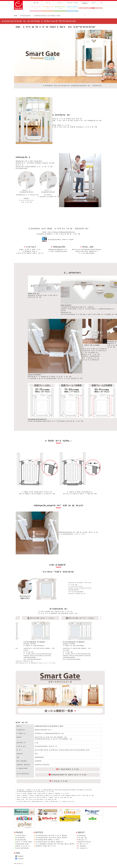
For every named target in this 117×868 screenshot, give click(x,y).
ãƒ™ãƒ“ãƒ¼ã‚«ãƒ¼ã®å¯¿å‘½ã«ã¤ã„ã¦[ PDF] (57, 845)
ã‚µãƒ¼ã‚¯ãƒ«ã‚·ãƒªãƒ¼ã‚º (48, 8)
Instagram (41, 867)
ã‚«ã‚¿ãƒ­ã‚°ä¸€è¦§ (21, 850)
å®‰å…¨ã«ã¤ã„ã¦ (24, 857)
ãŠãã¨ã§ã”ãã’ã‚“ (72, 8)
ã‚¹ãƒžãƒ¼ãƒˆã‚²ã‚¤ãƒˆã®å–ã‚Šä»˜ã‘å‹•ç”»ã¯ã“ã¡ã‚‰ (69, 786)
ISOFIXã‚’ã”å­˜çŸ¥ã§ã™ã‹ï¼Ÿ (51, 857)
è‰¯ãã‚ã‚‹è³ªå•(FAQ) (25, 852)
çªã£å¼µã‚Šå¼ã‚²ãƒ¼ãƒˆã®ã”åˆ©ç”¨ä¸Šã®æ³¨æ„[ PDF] (61, 854)
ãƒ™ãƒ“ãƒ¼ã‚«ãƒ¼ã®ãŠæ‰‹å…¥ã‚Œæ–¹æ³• (55, 852)
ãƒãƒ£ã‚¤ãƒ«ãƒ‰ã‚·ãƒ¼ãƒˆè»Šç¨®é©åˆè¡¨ (85, 3)
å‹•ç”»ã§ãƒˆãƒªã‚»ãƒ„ (23, 859)
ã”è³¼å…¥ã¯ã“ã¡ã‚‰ (60, 793)
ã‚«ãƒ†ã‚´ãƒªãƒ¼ (60, 3)
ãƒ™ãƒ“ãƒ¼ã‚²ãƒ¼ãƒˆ (26, 16)
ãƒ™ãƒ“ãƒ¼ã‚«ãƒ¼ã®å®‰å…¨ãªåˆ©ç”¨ (53, 850)
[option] (39, 639)
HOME (16, 16)
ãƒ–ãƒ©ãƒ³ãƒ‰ (48, 3)
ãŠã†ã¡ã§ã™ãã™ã (60, 8)
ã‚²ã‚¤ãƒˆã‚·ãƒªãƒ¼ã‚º (36, 8)
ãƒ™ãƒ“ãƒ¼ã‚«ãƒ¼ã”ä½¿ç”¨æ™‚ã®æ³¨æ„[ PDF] (57, 848)
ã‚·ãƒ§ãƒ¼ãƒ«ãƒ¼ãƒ (97, 8)
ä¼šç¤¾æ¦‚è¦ (21, 867)
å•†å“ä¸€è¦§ (36, 3)
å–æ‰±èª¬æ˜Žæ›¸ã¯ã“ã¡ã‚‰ (69, 781)
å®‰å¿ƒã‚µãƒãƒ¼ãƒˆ (72, 3)
